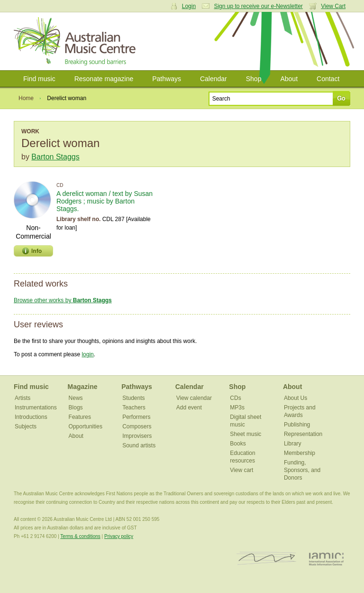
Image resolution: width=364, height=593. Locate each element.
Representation (303, 434)
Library (293, 444)
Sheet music (246, 434)
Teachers (134, 408)
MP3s (237, 408)
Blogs (76, 408)
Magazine (83, 387)
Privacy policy (119, 536)
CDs (235, 398)
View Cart (333, 6)
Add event (189, 408)
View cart (241, 470)
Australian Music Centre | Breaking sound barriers (77, 41)
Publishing (297, 425)
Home (26, 98)
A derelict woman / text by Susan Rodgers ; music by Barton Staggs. (105, 201)
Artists (23, 398)
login (87, 354)
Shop (254, 79)
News (76, 398)
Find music (39, 79)
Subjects (26, 426)
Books (238, 444)
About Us (296, 398)
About (289, 79)
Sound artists (139, 445)
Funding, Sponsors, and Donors (302, 470)
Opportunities (86, 426)
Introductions (31, 417)
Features (80, 417)
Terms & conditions (80, 536)
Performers (136, 417)
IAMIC (326, 559)
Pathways (167, 79)
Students (133, 398)
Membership (300, 453)
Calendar (214, 79)
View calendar (194, 398)
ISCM (267, 559)
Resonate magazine (104, 79)
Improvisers (137, 436)
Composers (137, 426)
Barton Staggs (55, 157)
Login (189, 6)
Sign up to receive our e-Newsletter (258, 6)
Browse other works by (63, 300)
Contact (328, 79)
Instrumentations (36, 408)
